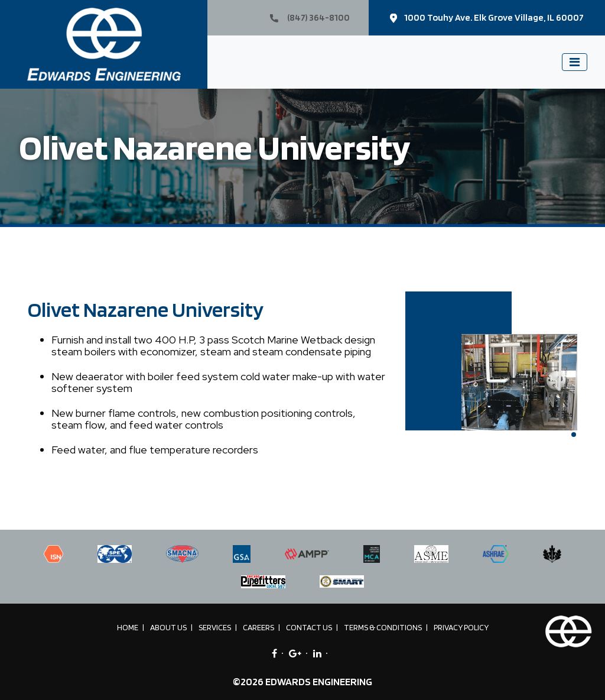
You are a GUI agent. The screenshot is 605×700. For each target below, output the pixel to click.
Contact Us (309, 627)
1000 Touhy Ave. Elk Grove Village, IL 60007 (487, 17)
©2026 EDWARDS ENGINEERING (302, 681)
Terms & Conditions (383, 627)
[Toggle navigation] (575, 62)
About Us (168, 627)
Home (128, 627)
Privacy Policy (461, 627)
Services (215, 627)
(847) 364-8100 (310, 17)
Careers (258, 627)
